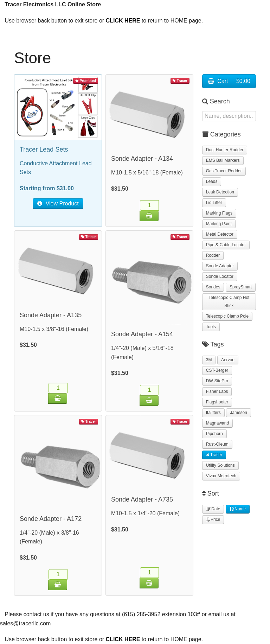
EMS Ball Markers (223, 160)
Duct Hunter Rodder (225, 150)
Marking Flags (219, 213)
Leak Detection (220, 192)
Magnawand (217, 423)
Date (213, 509)
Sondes (213, 287)
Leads (212, 181)
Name (238, 509)
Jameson (239, 413)
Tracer (214, 455)
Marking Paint (219, 224)
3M (209, 360)
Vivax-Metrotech (221, 476)
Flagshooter (217, 402)
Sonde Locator (220, 276)
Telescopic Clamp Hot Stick (229, 302)
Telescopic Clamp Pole (227, 316)
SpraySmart (241, 287)
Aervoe (228, 360)
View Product (58, 203)
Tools (211, 327)
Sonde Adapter (220, 266)
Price (213, 519)
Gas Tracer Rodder (224, 171)
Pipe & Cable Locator (226, 245)
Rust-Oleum (217, 444)
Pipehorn (214, 434)
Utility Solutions (220, 465)
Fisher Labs (217, 391)
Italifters (213, 413)
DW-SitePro (217, 381)
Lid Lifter (214, 203)
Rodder (213, 255)
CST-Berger (217, 370)
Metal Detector (220, 234)
